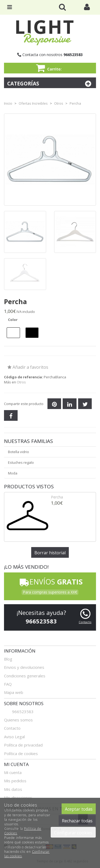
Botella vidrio (19, 452)
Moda (13, 473)
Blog (8, 659)
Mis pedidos (15, 781)
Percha (57, 497)
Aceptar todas (79, 809)
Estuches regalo (21, 462)
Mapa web (14, 692)
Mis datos (13, 789)
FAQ (8, 684)
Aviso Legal (14, 737)
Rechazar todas (77, 821)
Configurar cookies (73, 833)
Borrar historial (50, 553)
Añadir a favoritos (28, 367)
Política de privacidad (23, 745)
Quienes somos (18, 720)
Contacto (85, 622)
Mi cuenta (13, 772)
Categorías (50, 84)
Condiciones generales (25, 676)
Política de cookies (21, 753)
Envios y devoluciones (24, 667)
